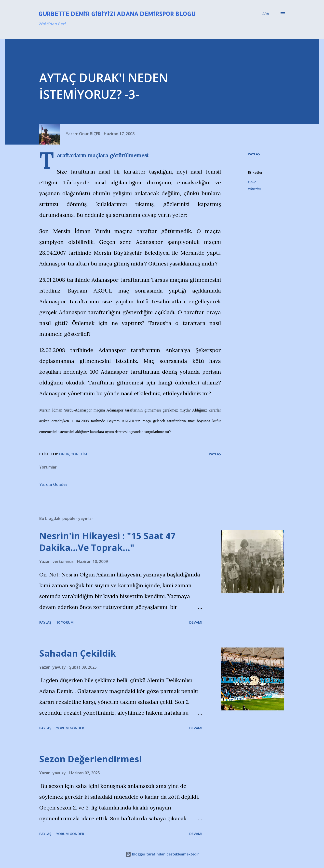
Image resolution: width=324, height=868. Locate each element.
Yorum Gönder (53, 484)
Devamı (196, 622)
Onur (252, 182)
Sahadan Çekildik (78, 653)
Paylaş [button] (254, 154)
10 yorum (65, 622)
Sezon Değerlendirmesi (90, 759)
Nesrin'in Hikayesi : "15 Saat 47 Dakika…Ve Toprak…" (108, 542)
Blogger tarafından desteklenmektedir (162, 854)
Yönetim (254, 189)
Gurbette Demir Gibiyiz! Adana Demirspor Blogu (117, 14)
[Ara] (266, 14)
